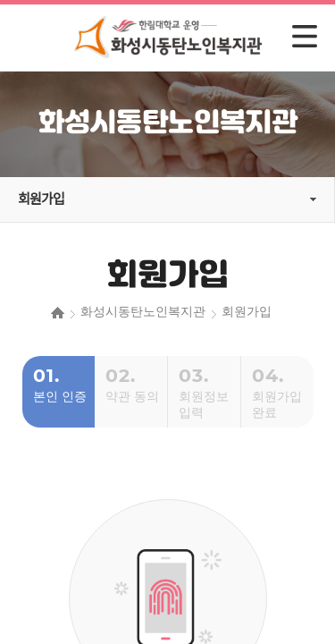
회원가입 (41, 199)
